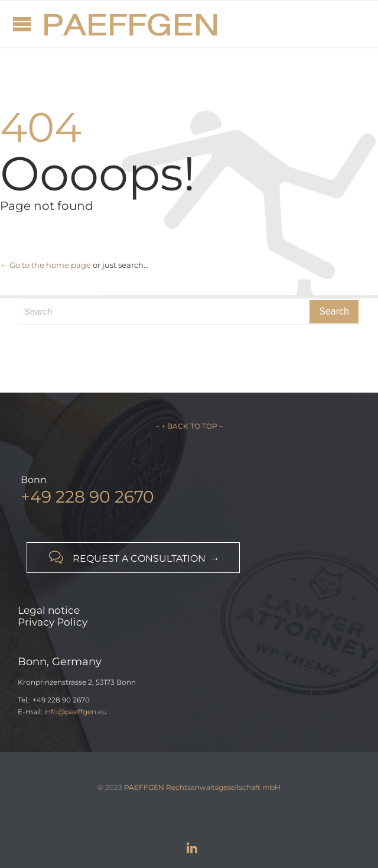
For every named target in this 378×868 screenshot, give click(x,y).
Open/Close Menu (22, 24)
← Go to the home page (45, 265)
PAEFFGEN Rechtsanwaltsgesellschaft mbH (202, 787)
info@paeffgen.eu (76, 712)
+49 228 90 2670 (87, 497)
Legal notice (49, 610)
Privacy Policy (53, 622)
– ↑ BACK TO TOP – (189, 426)
